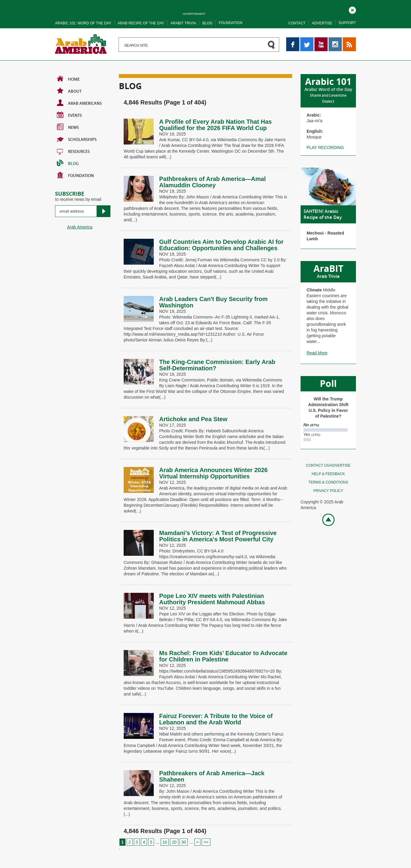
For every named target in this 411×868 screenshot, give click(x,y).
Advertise (322, 23)
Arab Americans (79, 103)
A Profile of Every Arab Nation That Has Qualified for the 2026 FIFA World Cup (215, 125)
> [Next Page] (197, 842)
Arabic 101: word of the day (83, 23)
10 (165, 842)
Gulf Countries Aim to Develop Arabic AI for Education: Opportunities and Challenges (221, 245)
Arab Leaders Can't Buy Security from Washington (213, 302)
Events (69, 115)
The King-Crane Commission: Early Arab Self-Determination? (217, 365)
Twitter (306, 40)
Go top (325, 519)
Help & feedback (328, 474)
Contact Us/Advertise (328, 465)
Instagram (335, 40)
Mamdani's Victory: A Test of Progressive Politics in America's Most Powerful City (218, 536)
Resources (73, 151)
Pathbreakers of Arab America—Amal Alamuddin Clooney (212, 182)
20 (174, 842)
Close (352, 9)
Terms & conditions (328, 482)
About (69, 91)
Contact (297, 23)
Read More (317, 353)
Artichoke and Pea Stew (193, 419)
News (68, 127)
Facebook (293, 40)
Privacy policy (328, 491)
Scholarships (77, 139)
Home (68, 79)
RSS (347, 40)
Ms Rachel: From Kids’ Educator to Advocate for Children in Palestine (223, 656)
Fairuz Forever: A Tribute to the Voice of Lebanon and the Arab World (216, 719)
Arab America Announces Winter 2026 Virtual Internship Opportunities (213, 473)
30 (184, 842)
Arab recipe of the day (141, 23)
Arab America (80, 227)
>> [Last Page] (206, 842)
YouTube (321, 40)
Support (347, 23)
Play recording (325, 148)
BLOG (68, 163)
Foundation (230, 23)
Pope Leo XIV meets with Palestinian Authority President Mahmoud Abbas (213, 599)
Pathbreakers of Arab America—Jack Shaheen (212, 776)
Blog (207, 23)
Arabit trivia (183, 23)
